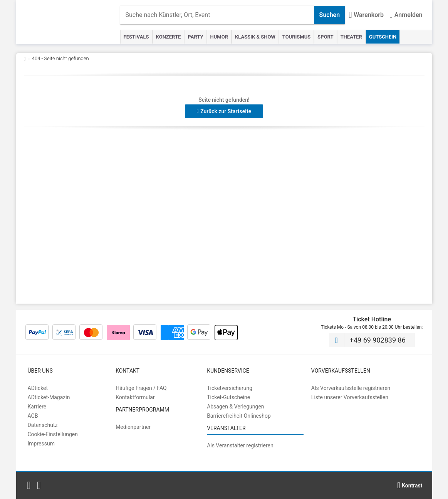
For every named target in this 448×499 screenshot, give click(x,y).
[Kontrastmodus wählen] (410, 486)
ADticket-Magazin (49, 397)
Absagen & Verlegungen (235, 407)
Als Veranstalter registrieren (240, 445)
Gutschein (383, 37)
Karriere (37, 407)
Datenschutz (43, 425)
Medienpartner (133, 427)
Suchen (330, 15)
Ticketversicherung (230, 388)
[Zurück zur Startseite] (25, 58)
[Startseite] (72, 22)
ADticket (38, 388)
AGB (33, 416)
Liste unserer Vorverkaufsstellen (350, 397)
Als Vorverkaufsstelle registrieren (351, 388)
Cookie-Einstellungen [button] (53, 434)
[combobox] (217, 15)
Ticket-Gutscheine (228, 397)
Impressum (41, 444)
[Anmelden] (406, 15)
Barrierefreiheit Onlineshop (239, 416)
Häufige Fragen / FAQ (141, 388)
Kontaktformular (135, 397)
